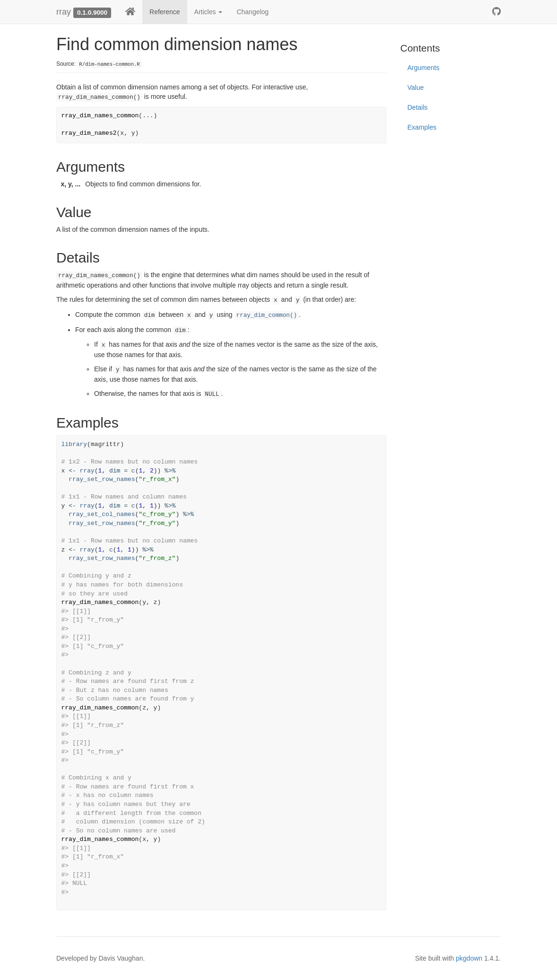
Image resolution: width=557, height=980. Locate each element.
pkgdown (469, 958)
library (74, 444)
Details (418, 107)
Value (416, 87)
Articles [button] (209, 12)
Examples (422, 127)
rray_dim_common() (267, 315)
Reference (165, 12)
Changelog (252, 12)
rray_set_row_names (102, 479)
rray (64, 12)
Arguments (424, 68)
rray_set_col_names (102, 514)
